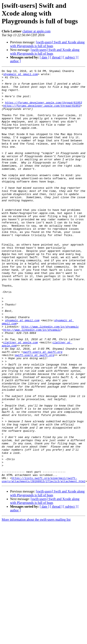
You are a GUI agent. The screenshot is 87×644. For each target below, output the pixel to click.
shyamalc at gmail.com (21, 75)
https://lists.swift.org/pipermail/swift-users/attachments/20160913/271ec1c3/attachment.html (43, 562)
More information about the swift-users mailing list (36, 602)
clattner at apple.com (37, 31)
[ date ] (44, 57)
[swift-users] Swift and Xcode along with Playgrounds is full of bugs (47, 44)
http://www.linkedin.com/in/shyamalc (50, 378)
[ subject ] (70, 57)
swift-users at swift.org (43, 409)
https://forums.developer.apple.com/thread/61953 (44, 109)
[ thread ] (56, 57)
